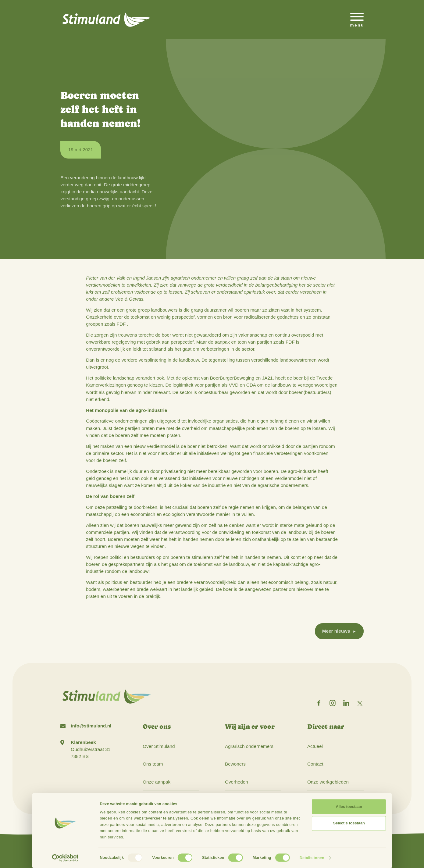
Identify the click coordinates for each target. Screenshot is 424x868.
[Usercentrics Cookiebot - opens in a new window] (65, 858)
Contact (315, 764)
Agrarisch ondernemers (249, 746)
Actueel (315, 746)
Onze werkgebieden (328, 782)
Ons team (153, 764)
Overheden (237, 782)
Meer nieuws (336, 631)
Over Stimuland (159, 746)
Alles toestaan (349, 807)
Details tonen (312, 858)
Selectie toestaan (349, 823)
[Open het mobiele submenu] (357, 20)
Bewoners (235, 764)
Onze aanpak (157, 782)
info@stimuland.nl (91, 726)
